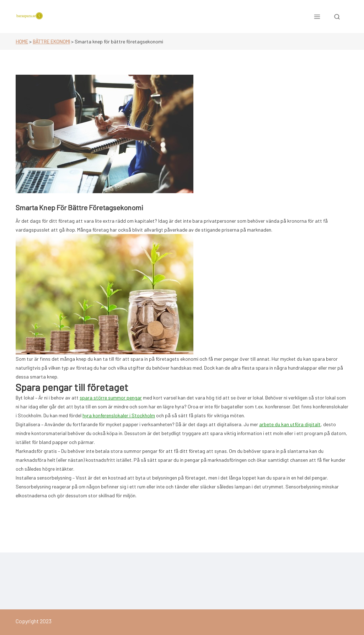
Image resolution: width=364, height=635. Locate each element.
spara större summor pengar (111, 398)
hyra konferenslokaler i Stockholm (119, 415)
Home (22, 41)
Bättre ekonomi (51, 41)
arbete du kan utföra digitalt (290, 424)
